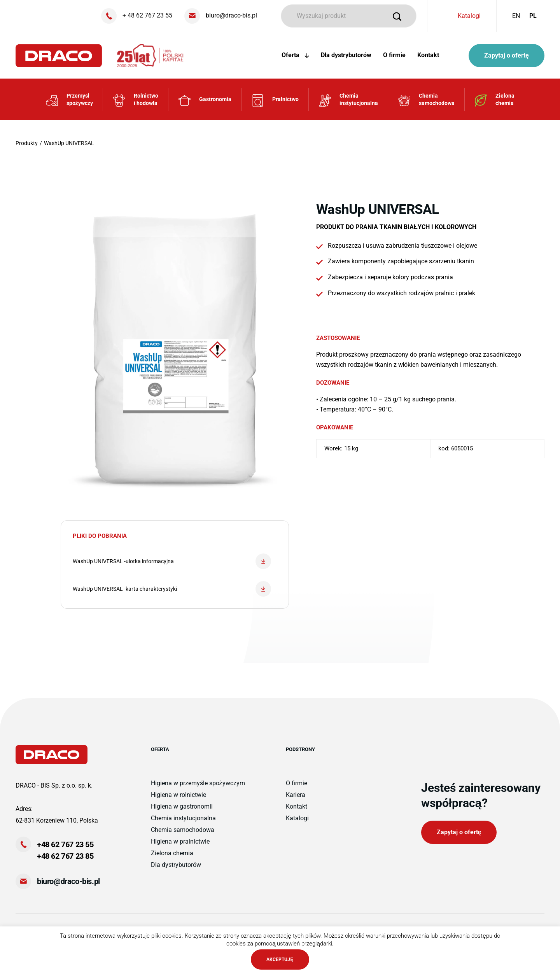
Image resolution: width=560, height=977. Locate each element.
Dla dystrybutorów (346, 55)
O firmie (394, 55)
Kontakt (428, 55)
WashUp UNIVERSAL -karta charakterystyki (172, 589)
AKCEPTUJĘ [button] (280, 959)
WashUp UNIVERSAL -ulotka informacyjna (172, 561)
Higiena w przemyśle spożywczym (198, 783)
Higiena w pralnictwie (180, 841)
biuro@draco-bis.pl (68, 881)
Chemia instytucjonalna (183, 818)
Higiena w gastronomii (182, 806)
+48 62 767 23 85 (65, 856)
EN (516, 16)
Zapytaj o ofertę (507, 55)
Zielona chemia (172, 853)
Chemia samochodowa (183, 830)
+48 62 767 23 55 (65, 844)
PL (533, 16)
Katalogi (469, 16)
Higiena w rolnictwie (178, 795)
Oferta (295, 55)
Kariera (296, 795)
